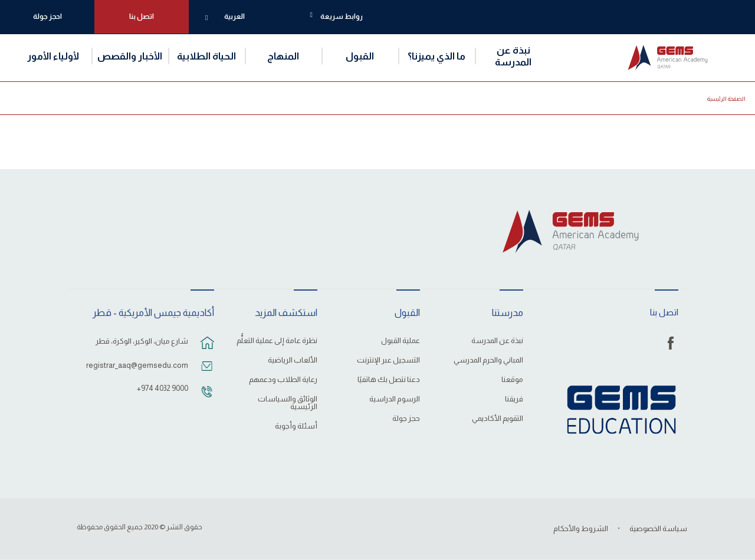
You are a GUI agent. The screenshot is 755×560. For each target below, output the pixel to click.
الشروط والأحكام (581, 528)
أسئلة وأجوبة (296, 426)
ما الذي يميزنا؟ (436, 56)
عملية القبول (401, 341)
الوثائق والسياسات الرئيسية (288, 403)
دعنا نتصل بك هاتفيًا (389, 380)
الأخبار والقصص (130, 56)
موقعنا (512, 380)
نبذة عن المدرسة (513, 56)
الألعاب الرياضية (293, 360)
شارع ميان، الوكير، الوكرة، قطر (142, 341)
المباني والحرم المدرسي (488, 360)
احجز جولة (47, 17)
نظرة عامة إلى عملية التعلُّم (277, 341)
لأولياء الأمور (53, 56)
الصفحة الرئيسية (726, 99)
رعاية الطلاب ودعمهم (283, 380)
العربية (234, 17)
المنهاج (283, 56)
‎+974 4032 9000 (163, 388)
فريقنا (514, 399)
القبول (360, 56)
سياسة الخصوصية (658, 528)
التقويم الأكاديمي (498, 419)
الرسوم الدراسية (395, 399)
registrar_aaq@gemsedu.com (137, 365)
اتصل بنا (142, 17)
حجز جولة (406, 419)
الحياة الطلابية (206, 56)
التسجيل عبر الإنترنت (388, 360)
